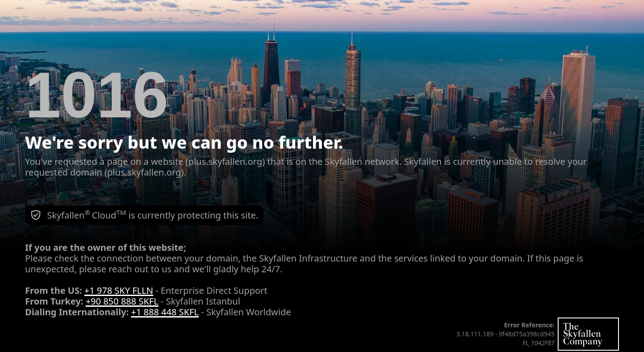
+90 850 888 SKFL (122, 301)
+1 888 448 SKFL (165, 312)
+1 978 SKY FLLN (119, 290)
